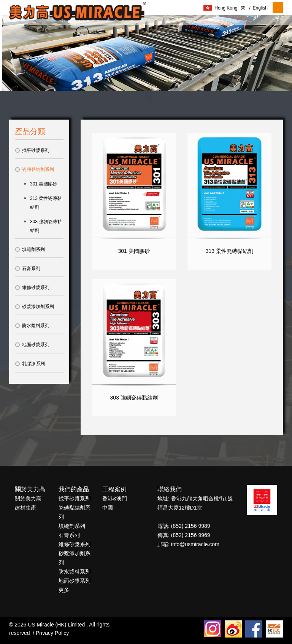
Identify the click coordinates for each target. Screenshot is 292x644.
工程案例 (114, 489)
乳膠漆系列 (30, 364)
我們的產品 (74, 489)
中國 (108, 508)
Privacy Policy (52, 633)
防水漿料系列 (32, 326)
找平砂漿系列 (32, 150)
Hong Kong (220, 8)
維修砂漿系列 (32, 288)
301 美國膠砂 (44, 184)
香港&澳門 (115, 499)
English (258, 8)
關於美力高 (30, 489)
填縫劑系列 (30, 249)
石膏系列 (28, 268)
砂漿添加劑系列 (34, 307)
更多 (64, 590)
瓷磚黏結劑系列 (34, 169)
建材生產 (25, 508)
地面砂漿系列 (32, 345)
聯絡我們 (170, 489)
